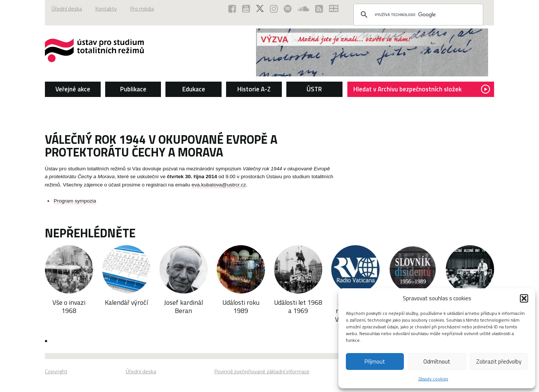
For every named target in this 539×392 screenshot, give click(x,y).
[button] (524, 298)
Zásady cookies (433, 379)
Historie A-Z (254, 89)
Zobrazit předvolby (499, 361)
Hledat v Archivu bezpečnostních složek (422, 89)
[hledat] (417, 15)
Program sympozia (75, 201)
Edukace (194, 89)
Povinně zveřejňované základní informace (262, 371)
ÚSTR (314, 89)
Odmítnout (437, 361)
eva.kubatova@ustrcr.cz (219, 185)
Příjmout (375, 361)
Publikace (133, 89)
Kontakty (106, 9)
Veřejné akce (73, 89)
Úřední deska (67, 9)
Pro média (142, 9)
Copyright (56, 371)
